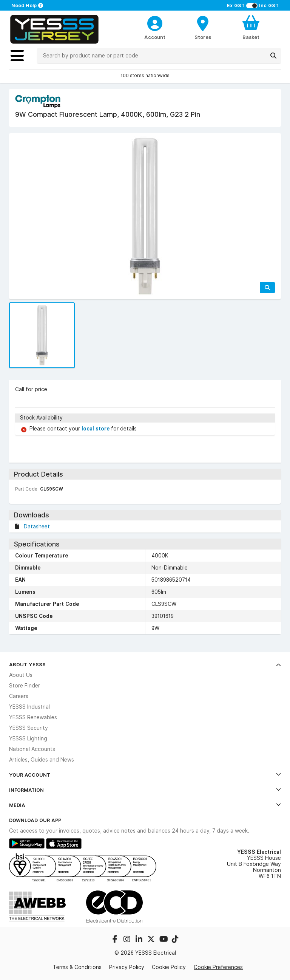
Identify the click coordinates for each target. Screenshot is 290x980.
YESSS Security (29, 728)
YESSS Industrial (29, 707)
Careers (19, 696)
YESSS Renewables (33, 717)
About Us (21, 675)
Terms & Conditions (77, 967)
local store (96, 429)
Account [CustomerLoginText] (155, 37)
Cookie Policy (169, 967)
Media (145, 805)
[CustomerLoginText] (155, 22)
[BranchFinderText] (203, 27)
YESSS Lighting (28, 738)
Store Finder (25, 686)
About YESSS (145, 664)
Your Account (145, 775)
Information (145, 790)
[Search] (273, 56)
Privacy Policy (127, 967)
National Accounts (32, 749)
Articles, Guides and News (42, 760)
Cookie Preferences (218, 967)
